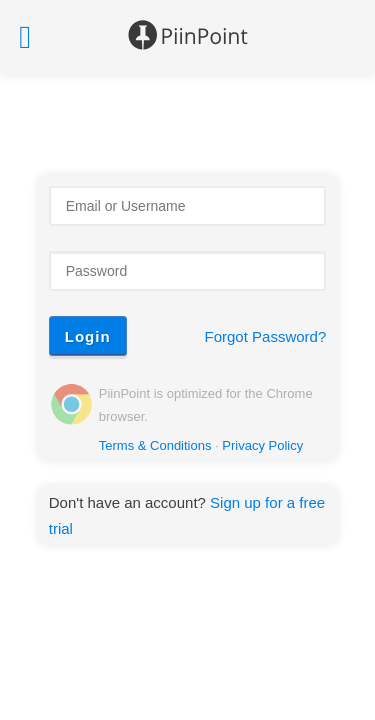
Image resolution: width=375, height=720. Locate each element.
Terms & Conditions (155, 445)
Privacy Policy (262, 445)
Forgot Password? (266, 336)
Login (88, 336)
